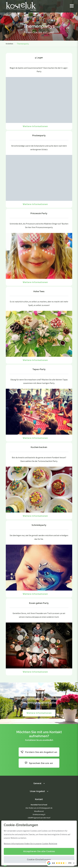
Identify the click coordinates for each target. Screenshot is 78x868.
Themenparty (23, 44)
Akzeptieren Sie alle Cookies (39, 851)
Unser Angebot (37, 793)
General (37, 785)
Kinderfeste (9, 44)
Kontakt (39, 801)
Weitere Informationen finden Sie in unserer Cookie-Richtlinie (30, 844)
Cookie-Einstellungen (39, 860)
